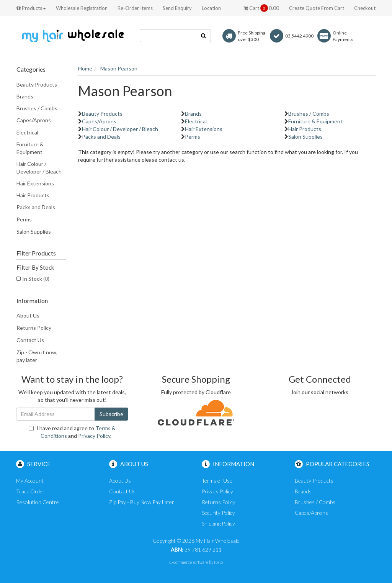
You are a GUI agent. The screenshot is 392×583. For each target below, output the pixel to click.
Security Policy (218, 513)
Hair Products (33, 195)
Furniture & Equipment (30, 148)
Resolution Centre (38, 502)
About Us (28, 315)
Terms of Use (217, 481)
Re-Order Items (135, 8)
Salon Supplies (34, 232)
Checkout (365, 8)
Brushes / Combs (37, 108)
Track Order (30, 491)
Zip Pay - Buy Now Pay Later (142, 502)
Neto (218, 562)
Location (211, 8)
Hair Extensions (35, 183)
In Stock (36, 279)
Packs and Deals (36, 207)
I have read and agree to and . (72, 432)
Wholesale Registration (82, 8)
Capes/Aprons (34, 120)
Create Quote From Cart (317, 8)
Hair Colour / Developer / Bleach (39, 168)
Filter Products (36, 253)
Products (31, 8)
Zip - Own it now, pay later (37, 356)
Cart (261, 8)
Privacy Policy (94, 436)
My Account (30, 481)
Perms (24, 219)
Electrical (27, 132)
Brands (25, 96)
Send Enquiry (177, 8)
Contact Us (30, 340)
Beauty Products (37, 84)
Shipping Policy (218, 523)
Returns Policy (34, 328)
